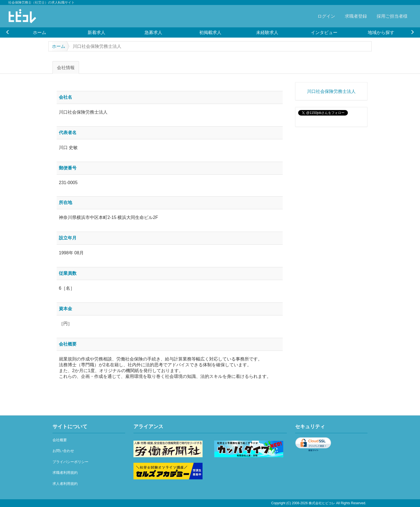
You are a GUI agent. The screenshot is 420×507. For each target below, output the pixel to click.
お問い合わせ (63, 451)
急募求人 (153, 32)
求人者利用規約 (65, 484)
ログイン (326, 16)
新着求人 (96, 32)
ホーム (40, 32)
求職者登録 (356, 16)
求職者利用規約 (65, 473)
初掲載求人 (210, 32)
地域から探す (381, 32)
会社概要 (60, 440)
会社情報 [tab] (66, 67)
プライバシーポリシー (70, 462)
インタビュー (324, 32)
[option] (40, 32)
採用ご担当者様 (392, 16)
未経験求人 (267, 32)
